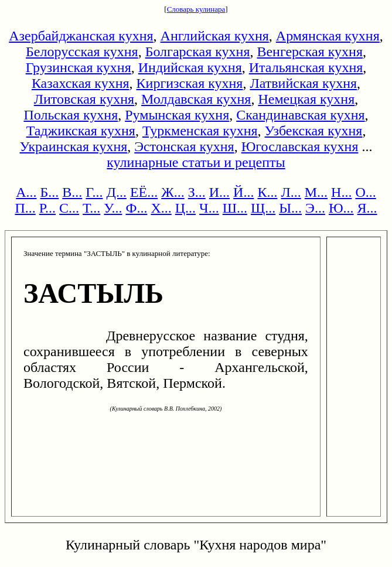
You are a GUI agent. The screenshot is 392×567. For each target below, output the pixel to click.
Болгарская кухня (198, 52)
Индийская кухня (190, 67)
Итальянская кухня (306, 67)
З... (197, 192)
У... (113, 208)
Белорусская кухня (82, 52)
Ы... (290, 208)
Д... (117, 192)
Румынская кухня (177, 115)
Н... (341, 192)
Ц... (185, 208)
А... (26, 192)
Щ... (263, 208)
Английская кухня (215, 36)
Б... (50, 192)
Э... (315, 208)
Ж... (173, 192)
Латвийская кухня (303, 83)
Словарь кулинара (196, 9)
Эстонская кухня (184, 146)
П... (25, 208)
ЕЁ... (144, 192)
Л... (291, 192)
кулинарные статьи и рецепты (196, 162)
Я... (367, 208)
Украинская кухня (74, 146)
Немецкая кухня (306, 99)
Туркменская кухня (200, 131)
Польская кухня (71, 115)
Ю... (341, 208)
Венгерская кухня (310, 52)
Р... (47, 208)
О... (365, 192)
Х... (161, 208)
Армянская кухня (328, 36)
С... (69, 208)
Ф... (136, 208)
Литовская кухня (84, 99)
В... (72, 192)
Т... (91, 208)
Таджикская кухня (81, 131)
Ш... (235, 208)
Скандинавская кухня (300, 115)
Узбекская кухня (314, 131)
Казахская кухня (81, 83)
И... (219, 192)
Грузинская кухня (79, 67)
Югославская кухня (300, 146)
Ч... (209, 208)
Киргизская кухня (190, 83)
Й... (243, 192)
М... (316, 192)
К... (267, 192)
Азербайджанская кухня (81, 36)
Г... (94, 192)
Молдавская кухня (196, 99)
